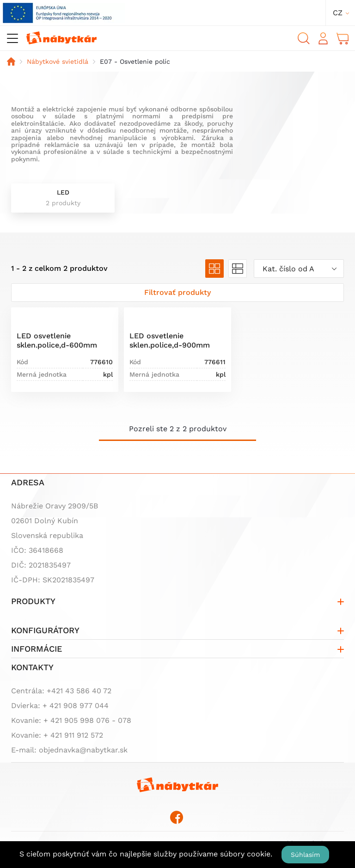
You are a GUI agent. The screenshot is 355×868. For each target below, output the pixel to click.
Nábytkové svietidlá (58, 61)
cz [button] (338, 13)
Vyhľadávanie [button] (304, 38)
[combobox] (299, 269)
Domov (11, 61)
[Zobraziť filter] (177, 293)
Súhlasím (305, 855)
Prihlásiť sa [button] (323, 38)
